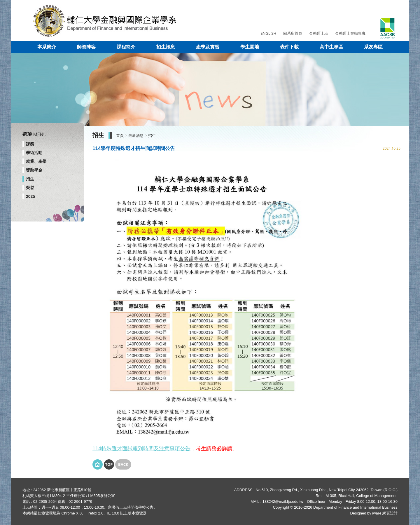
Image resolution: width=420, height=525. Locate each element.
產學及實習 (208, 47)
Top (109, 464)
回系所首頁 (293, 33)
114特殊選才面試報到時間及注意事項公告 (141, 449)
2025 (30, 196)
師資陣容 (86, 47)
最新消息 (136, 136)
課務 (30, 144)
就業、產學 (36, 161)
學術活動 (34, 153)
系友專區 (373, 47)
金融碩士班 (319, 33)
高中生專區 (331, 47)
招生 (30, 179)
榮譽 (30, 188)
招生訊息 (166, 47)
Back (123, 464)
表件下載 (289, 47)
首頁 (120, 136)
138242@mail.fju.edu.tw (283, 502)
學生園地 (250, 47)
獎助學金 (34, 170)
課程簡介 (126, 47)
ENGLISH (268, 33)
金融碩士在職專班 (350, 33)
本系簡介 (47, 47)
